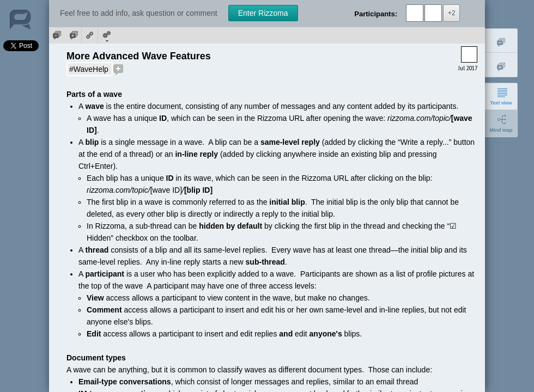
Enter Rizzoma (263, 13)
